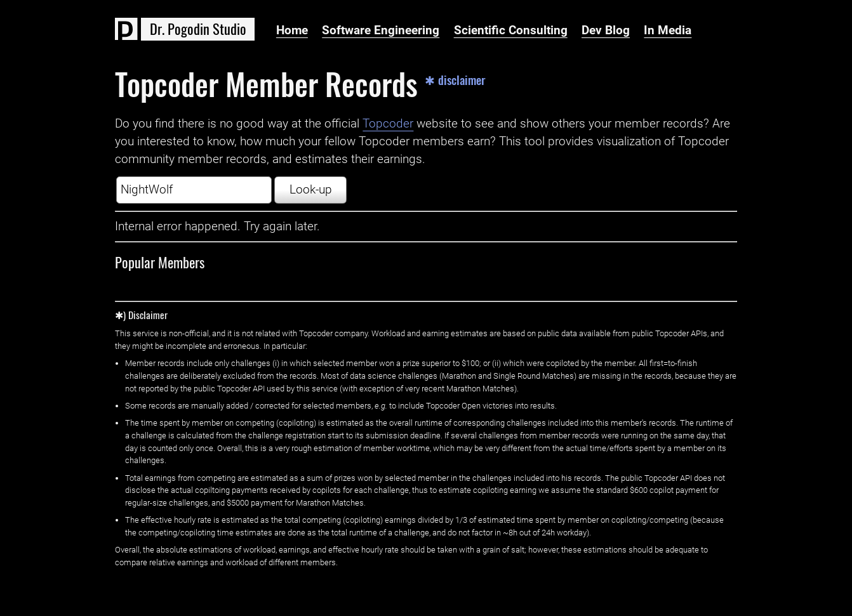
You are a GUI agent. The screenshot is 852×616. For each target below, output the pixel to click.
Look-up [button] (311, 190)
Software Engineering (381, 30)
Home (292, 30)
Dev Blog (606, 30)
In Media (668, 30)
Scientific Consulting (511, 30)
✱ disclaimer (455, 80)
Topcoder (388, 124)
